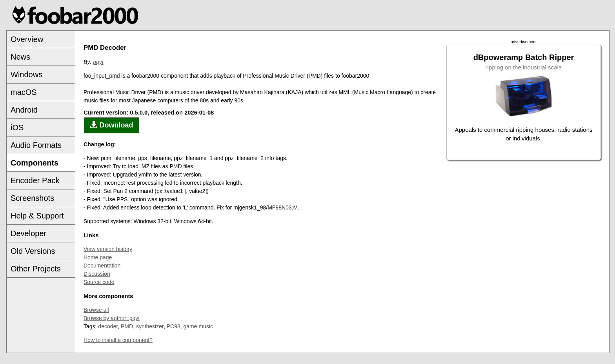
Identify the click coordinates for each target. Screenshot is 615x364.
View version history (108, 249)
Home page (98, 257)
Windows (26, 75)
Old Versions (33, 251)
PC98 (174, 326)
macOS (24, 92)
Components (35, 163)
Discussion (97, 274)
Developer (28, 233)
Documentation (102, 266)
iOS (17, 127)
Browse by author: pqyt (112, 318)
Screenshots (32, 198)
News (20, 57)
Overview (27, 39)
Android (24, 110)
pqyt (98, 62)
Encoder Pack (35, 180)
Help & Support (37, 216)
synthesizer (150, 326)
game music (198, 326)
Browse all (96, 310)
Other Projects (36, 269)
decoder (108, 326)
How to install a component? (118, 340)
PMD (127, 326)
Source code (99, 282)
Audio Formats (36, 145)
